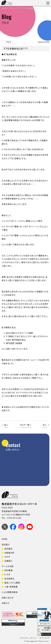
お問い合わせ (8, 598)
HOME (5, 539)
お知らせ (5, 603)
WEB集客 (9, 570)
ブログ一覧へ (26, 425)
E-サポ (7, 574)
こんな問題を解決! (10, 592)
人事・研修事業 (11, 587)
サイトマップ (44, 638)
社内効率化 (9, 579)
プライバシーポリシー (29, 638)
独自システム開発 (12, 583)
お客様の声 (9, 553)
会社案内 (8, 549)
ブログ (8, 42)
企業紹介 (8, 561)
